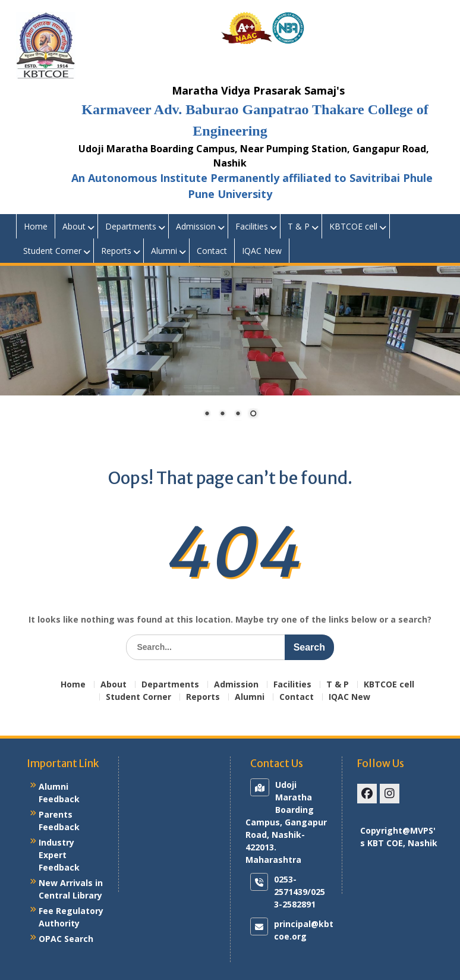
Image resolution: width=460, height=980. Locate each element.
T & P (299, 226)
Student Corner (52, 251)
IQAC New (262, 251)
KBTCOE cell (353, 226)
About (74, 226)
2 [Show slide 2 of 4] (222, 414)
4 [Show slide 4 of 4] (253, 414)
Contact (212, 251)
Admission (196, 226)
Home (36, 226)
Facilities (252, 226)
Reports (116, 251)
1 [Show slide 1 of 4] (207, 414)
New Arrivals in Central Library (71, 889)
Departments (131, 226)
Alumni (164, 251)
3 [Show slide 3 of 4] (238, 414)
